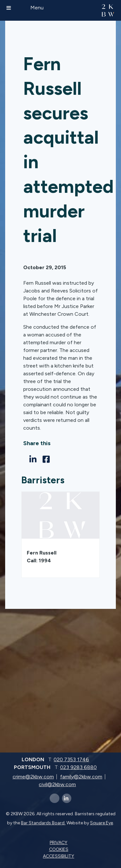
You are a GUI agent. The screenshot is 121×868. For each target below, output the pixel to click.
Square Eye (101, 823)
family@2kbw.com (81, 777)
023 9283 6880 (78, 767)
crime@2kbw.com (33, 777)
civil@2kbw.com (57, 784)
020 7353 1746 (71, 759)
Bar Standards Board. (43, 823)
